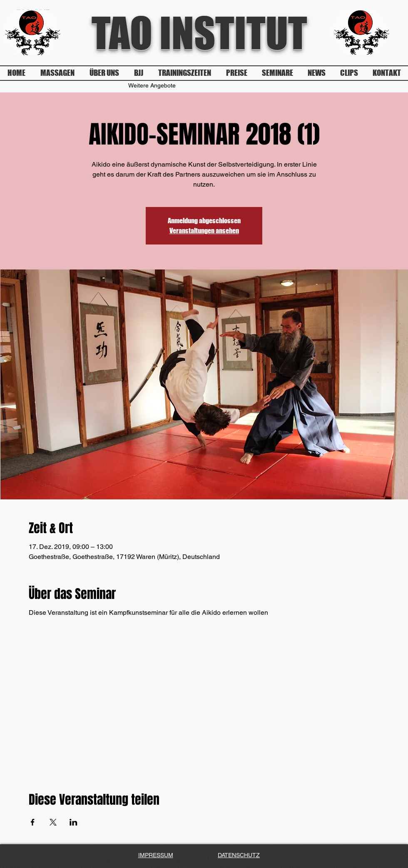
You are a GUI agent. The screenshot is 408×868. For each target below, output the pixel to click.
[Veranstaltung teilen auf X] (53, 822)
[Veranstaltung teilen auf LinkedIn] (73, 822)
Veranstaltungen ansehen (204, 231)
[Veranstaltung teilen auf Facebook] (33, 822)
